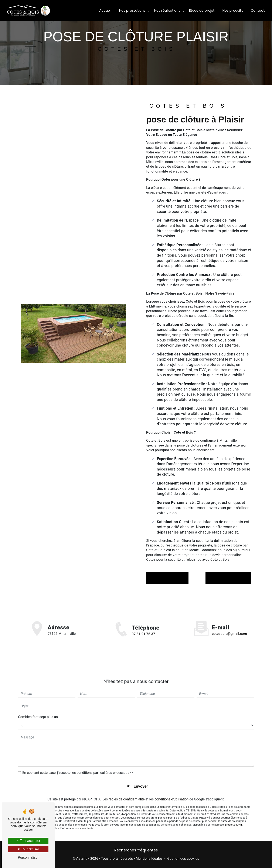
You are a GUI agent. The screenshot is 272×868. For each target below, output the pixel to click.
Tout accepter (28, 841)
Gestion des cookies (183, 859)
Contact (258, 11)
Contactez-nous (228, 578)
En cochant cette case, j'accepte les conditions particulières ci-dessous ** (78, 764)
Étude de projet (202, 11)
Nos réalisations (167, 11)
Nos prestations (132, 11)
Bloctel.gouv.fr (234, 816)
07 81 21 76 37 (143, 643)
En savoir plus (167, 578)
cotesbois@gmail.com (229, 625)
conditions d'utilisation (171, 790)
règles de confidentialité (127, 790)
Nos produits (233, 11)
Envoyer (141, 777)
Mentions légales (149, 859)
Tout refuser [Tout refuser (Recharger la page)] (28, 849)
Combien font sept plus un (38, 708)
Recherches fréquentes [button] (136, 850)
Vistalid (82, 859)
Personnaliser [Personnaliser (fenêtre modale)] (28, 857)
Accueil (105, 11)
